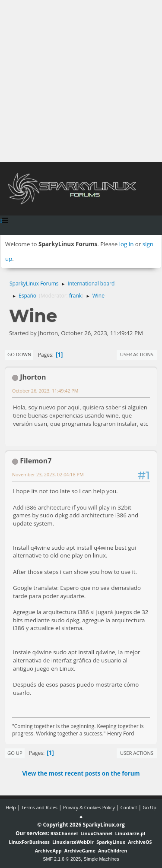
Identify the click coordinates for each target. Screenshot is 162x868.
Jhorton (33, 377)
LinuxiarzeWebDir (73, 842)
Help (11, 807)
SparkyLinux (111, 842)
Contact (129, 807)
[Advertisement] (81, 81)
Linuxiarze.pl (130, 833)
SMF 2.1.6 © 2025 (62, 859)
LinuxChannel (96, 833)
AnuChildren (113, 851)
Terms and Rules (39, 807)
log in (127, 244)
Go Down (19, 354)
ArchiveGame (80, 851)
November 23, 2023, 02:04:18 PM (48, 474)
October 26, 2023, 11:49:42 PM (45, 391)
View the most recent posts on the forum (81, 773)
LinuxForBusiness (29, 842)
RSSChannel (64, 833)
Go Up (15, 753)
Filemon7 (36, 461)
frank (75, 296)
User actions (137, 354)
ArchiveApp (48, 851)
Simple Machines (102, 859)
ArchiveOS (140, 842)
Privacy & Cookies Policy (89, 807)
